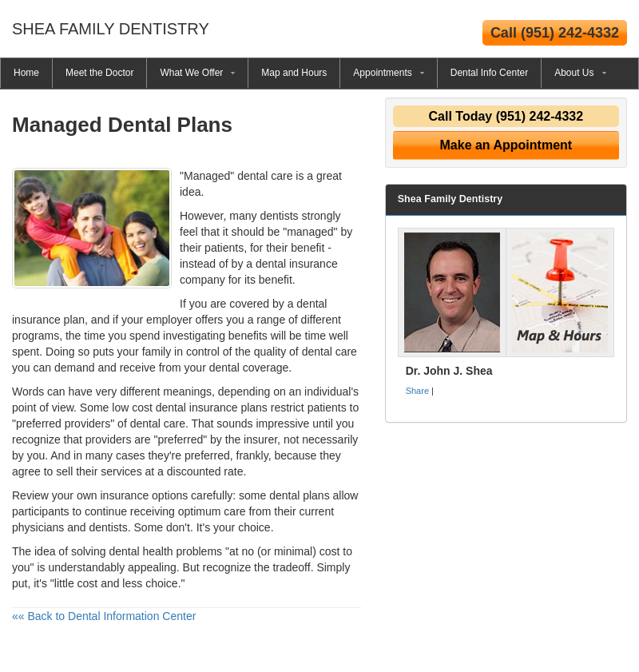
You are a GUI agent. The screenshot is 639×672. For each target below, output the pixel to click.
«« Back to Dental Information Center (104, 616)
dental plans (300, 495)
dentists (279, 216)
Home (26, 73)
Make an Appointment (506, 145)
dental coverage (249, 368)
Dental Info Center (489, 73)
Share (417, 391)
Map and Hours (294, 73)
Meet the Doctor (99, 73)
